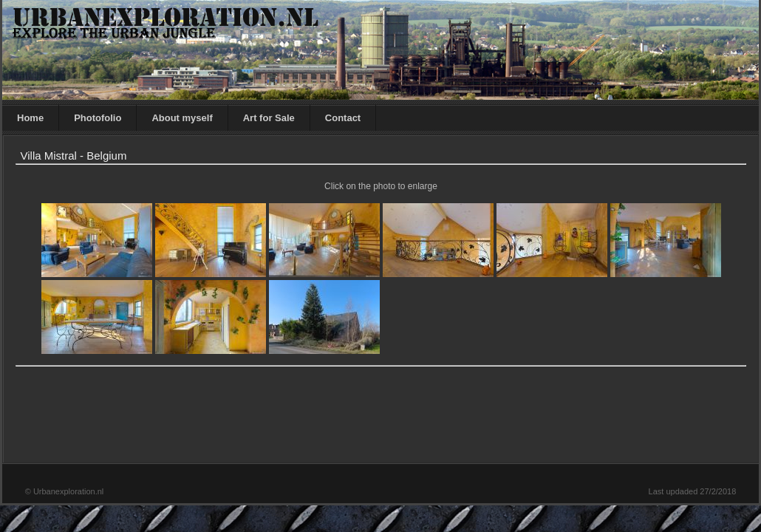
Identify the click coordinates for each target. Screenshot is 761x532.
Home (30, 118)
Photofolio (98, 118)
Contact (343, 118)
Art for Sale (269, 118)
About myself (182, 118)
